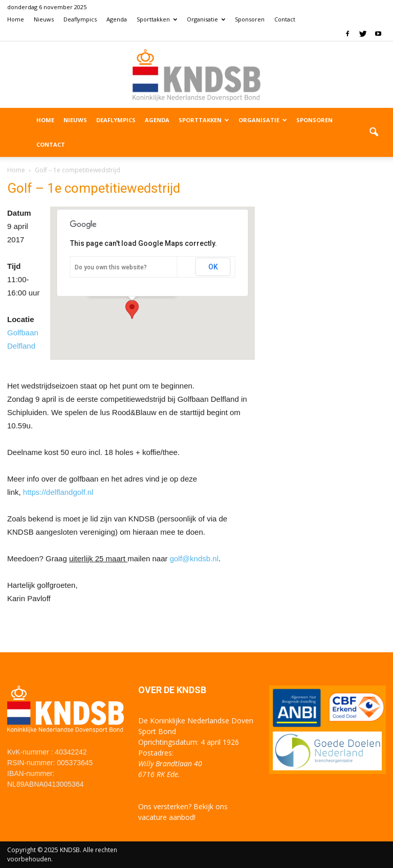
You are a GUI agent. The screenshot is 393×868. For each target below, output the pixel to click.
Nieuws (44, 19)
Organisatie (206, 19)
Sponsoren (250, 19)
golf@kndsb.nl (194, 558)
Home (16, 19)
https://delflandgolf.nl (58, 492)
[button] (374, 132)
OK (213, 267)
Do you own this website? (111, 267)
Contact (285, 19)
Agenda (117, 19)
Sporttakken (157, 19)
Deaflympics (80, 19)
